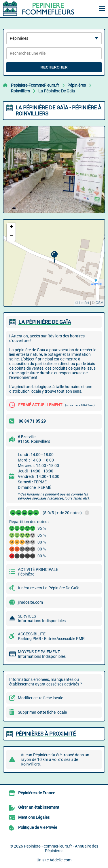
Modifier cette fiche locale (40, 698)
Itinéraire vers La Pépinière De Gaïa (49, 588)
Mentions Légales (34, 817)
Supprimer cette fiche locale (42, 712)
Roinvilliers (20, 91)
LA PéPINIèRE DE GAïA (45, 322)
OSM (100, 303)
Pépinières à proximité (46, 734)
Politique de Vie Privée (38, 827)
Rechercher (54, 67)
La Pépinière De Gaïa (57, 91)
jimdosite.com (30, 602)
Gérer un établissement (39, 807)
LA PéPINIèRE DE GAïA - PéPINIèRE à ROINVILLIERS (58, 111)
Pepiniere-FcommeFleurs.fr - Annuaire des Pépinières (61, 848)
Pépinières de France (37, 793)
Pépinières (77, 85)
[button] (54, 257)
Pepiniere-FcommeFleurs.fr (35, 85)
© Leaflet (82, 303)
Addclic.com (60, 860)
